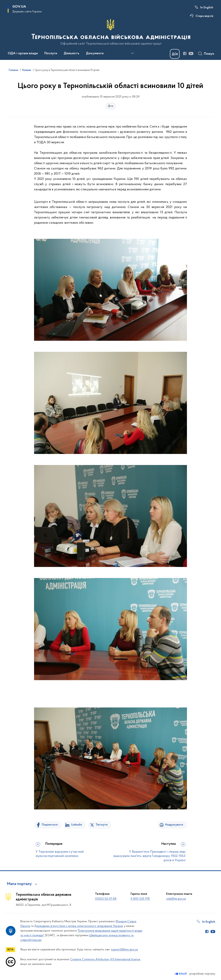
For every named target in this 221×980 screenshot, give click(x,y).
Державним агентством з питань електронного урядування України (79, 926)
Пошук (209, 54)
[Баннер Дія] (175, 54)
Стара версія (204, 16)
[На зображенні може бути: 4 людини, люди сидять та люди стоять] (111, 520)
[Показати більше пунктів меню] (132, 53)
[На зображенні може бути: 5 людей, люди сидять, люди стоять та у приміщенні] (111, 290)
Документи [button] (95, 53)
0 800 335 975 (140, 899)
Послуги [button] (51, 53)
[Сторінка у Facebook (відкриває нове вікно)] (185, 53)
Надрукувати (174, 825)
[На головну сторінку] (111, 32)
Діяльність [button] (72, 53)
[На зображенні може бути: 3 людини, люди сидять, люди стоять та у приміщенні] (111, 633)
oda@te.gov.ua (176, 899)
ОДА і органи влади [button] (23, 53)
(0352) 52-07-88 (106, 899)
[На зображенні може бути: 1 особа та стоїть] (111, 407)
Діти (111, 106)
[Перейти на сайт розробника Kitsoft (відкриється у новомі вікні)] (181, 974)
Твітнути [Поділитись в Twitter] (102, 825)
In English (207, 8)
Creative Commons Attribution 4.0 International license (105, 959)
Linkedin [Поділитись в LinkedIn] (77, 825)
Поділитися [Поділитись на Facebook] (50, 825)
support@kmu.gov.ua (124, 950)
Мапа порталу (19, 884)
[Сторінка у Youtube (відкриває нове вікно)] (191, 53)
